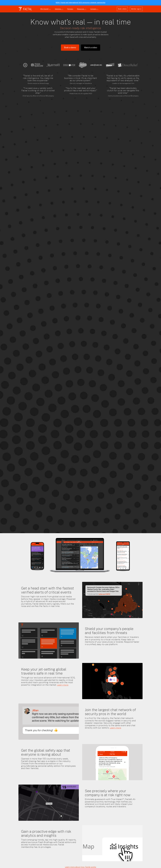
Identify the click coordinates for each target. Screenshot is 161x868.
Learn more (63, 685)
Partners (70, 9)
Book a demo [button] (122, 9)
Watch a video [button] (91, 48)
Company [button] (94, 9)
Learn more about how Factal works (81, 867)
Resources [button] (82, 9)
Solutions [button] (59, 9)
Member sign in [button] (136, 9)
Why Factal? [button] (46, 9)
